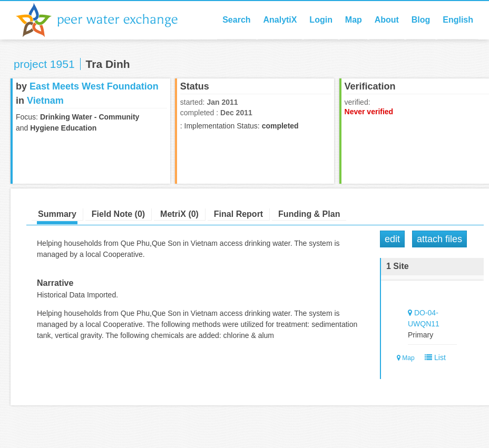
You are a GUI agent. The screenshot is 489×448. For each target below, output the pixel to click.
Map (354, 20)
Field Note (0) (118, 214)
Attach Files (439, 239)
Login (321, 20)
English (458, 20)
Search (236, 20)
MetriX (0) (179, 214)
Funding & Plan (309, 214)
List (433, 357)
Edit (392, 239)
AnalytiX (280, 20)
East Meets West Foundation (94, 86)
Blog (421, 20)
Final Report (238, 214)
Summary (57, 214)
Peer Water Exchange (105, 20)
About (387, 20)
